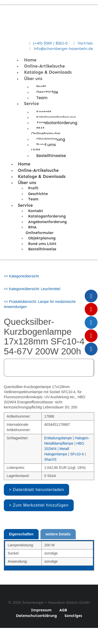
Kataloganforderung (47, 216)
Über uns (33, 79)
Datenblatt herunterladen (38, 490)
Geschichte (47, 92)
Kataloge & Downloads (48, 72)
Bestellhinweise (51, 156)
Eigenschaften (21, 534)
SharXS (50, 459)
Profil (33, 188)
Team (42, 98)
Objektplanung (42, 238)
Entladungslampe (58, 438)
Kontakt (36, 211)
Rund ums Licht (43, 147)
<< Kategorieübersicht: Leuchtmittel (32, 289)
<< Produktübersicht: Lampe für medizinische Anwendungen (40, 304)
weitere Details (58, 534)
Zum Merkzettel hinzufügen (41, 505)
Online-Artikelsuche (44, 66)
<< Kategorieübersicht (21, 276)
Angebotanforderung (57, 123)
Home (30, 60)
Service (31, 104)
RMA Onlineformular (46, 131)
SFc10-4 (77, 454)
